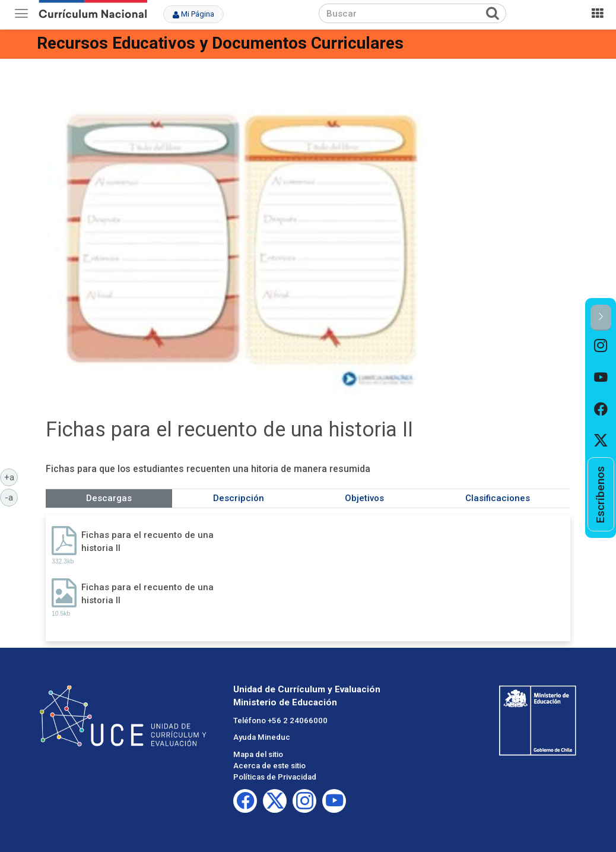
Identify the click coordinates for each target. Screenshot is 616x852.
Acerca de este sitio (269, 766)
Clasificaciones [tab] (498, 498)
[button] (601, 317)
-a (11, 497)
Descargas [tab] (109, 498)
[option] (601, 346)
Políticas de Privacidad (275, 777)
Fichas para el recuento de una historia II (147, 541)
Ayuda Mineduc (262, 737)
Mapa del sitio (258, 754)
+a (11, 477)
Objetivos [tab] (364, 498)
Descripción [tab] (239, 498)
